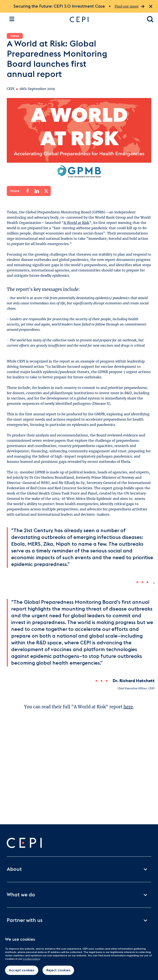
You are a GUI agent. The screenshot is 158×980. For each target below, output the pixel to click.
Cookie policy (31, 959)
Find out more (130, 6)
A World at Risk (76, 223)
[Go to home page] (104, 19)
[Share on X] (46, 191)
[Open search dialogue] (150, 19)
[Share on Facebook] (27, 191)
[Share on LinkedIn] (37, 191)
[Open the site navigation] (12, 19)
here (128, 707)
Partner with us (79, 920)
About (79, 869)
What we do (79, 895)
